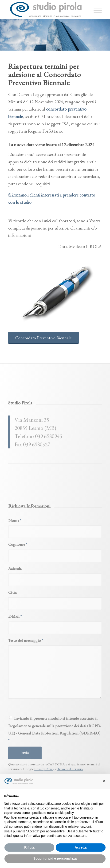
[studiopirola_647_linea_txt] (46, 10)
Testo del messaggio (26, 710)
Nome (15, 590)
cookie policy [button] (64, 813)
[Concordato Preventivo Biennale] (43, 338)
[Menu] (95, 10)
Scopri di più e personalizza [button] (55, 858)
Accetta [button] (81, 847)
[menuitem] (95, 10)
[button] (104, 781)
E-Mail (15, 686)
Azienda (15, 638)
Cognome (18, 614)
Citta (12, 662)
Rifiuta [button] (29, 847)
